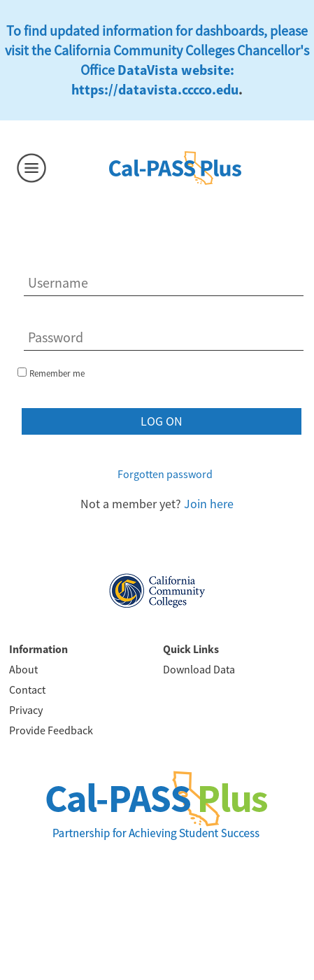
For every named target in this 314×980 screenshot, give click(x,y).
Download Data (199, 669)
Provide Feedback (51, 730)
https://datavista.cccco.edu (155, 89)
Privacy (26, 710)
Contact (27, 689)
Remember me (57, 373)
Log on (162, 421)
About (23, 669)
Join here (209, 504)
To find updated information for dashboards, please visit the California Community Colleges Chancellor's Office (157, 50)
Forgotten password (165, 474)
